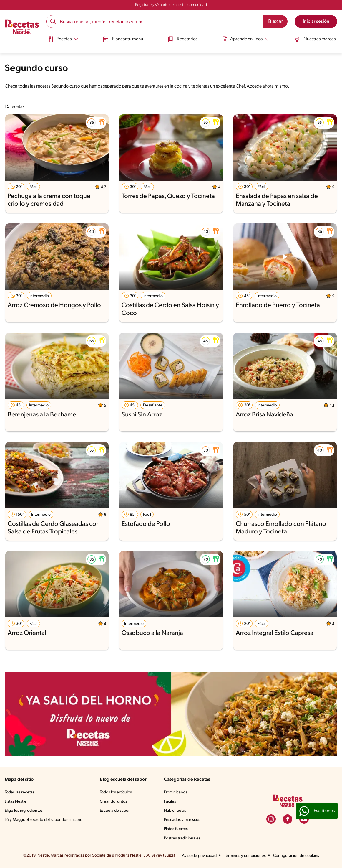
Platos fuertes (176, 829)
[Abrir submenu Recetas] (63, 39)
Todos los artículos (116, 792)
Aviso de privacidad (199, 856)
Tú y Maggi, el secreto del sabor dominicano (44, 820)
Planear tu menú (123, 39)
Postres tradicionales (182, 838)
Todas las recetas (20, 792)
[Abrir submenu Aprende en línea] (246, 39)
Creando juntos (113, 802)
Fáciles (170, 802)
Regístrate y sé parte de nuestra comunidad (171, 5)
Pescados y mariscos (182, 820)
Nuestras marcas (315, 39)
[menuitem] (63, 41)
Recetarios (182, 39)
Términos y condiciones (245, 856)
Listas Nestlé (16, 802)
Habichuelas (175, 811)
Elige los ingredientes (24, 811)
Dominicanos (176, 792)
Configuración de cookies (296, 856)
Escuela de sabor (115, 811)
